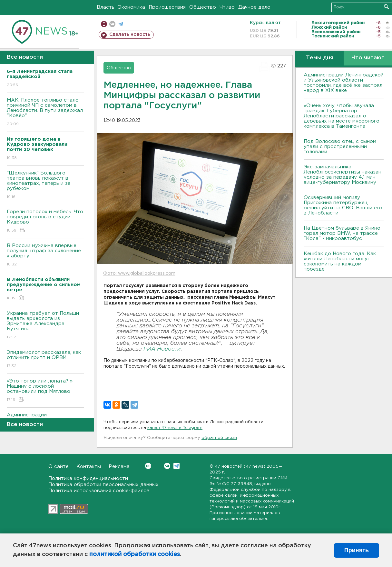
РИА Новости (162, 349)
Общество (203, 7)
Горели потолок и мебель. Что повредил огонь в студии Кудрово (45, 221)
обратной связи (219, 438)
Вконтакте (148, 466)
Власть (106, 7)
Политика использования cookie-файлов (99, 491)
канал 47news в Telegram (175, 428)
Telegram (176, 466)
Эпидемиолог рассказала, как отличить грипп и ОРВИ (45, 359)
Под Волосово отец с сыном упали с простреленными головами (340, 147)
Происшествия (167, 7)
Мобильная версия (104, 24)
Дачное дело (254, 7)
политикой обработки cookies (135, 554)
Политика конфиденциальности (88, 478)
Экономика (132, 7)
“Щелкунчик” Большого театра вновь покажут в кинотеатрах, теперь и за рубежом (45, 185)
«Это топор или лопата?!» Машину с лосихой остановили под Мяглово (45, 391)
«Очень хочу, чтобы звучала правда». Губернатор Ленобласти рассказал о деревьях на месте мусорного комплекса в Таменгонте (342, 116)
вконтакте (112, 24)
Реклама (119, 467)
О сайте (59, 467)
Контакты (89, 467)
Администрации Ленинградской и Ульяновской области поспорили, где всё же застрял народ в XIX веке (344, 83)
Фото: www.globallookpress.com (139, 274)
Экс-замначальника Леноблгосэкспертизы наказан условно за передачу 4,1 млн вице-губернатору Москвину (343, 175)
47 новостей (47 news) (240, 467)
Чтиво (227, 7)
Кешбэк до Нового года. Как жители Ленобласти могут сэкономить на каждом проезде (340, 261)
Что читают (368, 58)
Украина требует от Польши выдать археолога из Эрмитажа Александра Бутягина (45, 326)
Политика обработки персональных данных (103, 485)
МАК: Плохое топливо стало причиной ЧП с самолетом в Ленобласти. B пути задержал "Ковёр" (45, 112)
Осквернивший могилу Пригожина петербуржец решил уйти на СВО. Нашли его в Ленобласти (343, 205)
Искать (386, 7)
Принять (357, 550)
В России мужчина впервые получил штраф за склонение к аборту (45, 255)
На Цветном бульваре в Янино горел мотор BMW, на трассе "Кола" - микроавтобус (342, 233)
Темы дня (320, 58)
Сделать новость (130, 35)
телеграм (121, 24)
